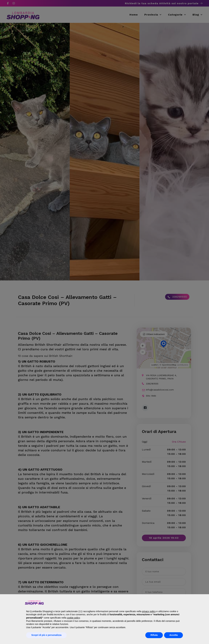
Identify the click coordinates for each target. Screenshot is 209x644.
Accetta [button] (173, 635)
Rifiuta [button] (154, 635)
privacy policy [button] (149, 611)
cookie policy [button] (73, 618)
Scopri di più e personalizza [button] (46, 635)
